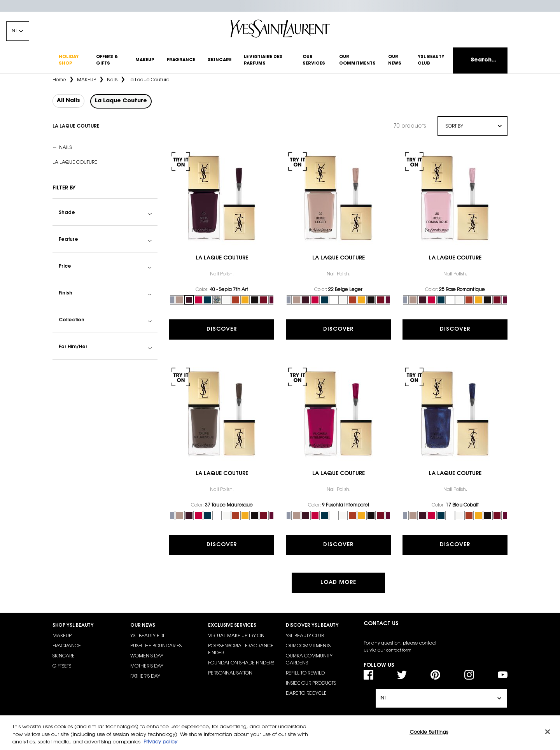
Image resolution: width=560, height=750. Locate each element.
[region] (280, 733)
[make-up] (145, 61)
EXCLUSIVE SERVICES (232, 626)
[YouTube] (503, 675)
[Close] (548, 732)
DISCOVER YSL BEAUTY (312, 626)
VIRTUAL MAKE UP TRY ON (236, 636)
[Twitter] (402, 675)
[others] (109, 61)
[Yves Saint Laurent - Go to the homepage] (280, 29)
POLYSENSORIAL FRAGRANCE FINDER (241, 650)
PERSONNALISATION (230, 673)
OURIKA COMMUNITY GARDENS (309, 660)
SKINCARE (64, 656)
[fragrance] (181, 61)
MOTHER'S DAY (147, 666)
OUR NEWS (143, 626)
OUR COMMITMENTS (308, 646)
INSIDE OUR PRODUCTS (311, 683)
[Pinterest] (435, 675)
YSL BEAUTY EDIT (148, 636)
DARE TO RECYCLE (306, 694)
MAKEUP (62, 636)
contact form (399, 651)
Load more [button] (338, 583)
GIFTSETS (62, 666)
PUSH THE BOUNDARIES (156, 646)
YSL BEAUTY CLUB (305, 636)
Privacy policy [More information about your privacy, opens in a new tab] (160, 742)
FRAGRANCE (67, 646)
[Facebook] (368, 675)
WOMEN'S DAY (147, 656)
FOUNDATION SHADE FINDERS (241, 663)
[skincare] (220, 61)
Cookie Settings (429, 732)
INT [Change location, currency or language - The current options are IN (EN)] (14, 31)
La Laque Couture (75, 163)
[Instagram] (469, 675)
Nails (66, 148)
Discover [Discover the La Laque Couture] (222, 329)
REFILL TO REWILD (305, 673)
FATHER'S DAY (145, 676)
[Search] (480, 61)
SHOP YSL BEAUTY (73, 626)
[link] (222, 198)
